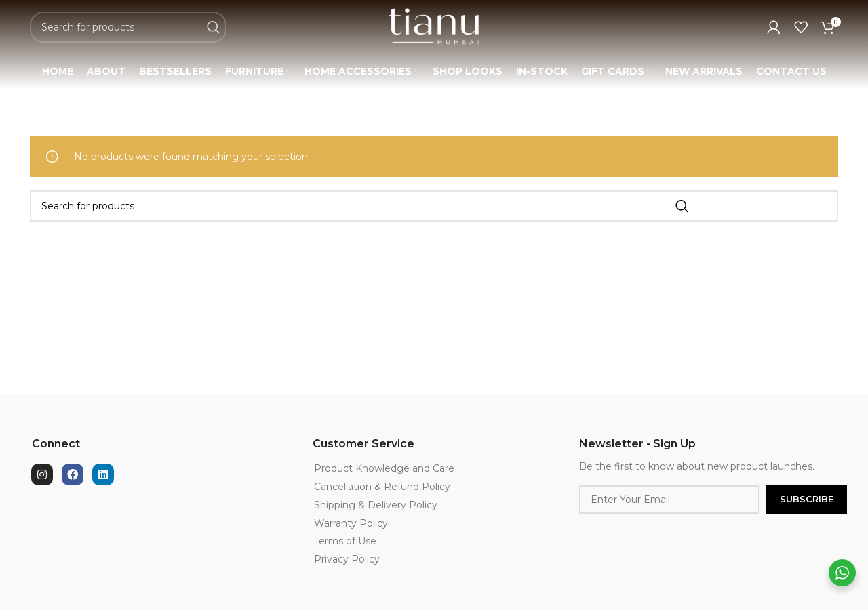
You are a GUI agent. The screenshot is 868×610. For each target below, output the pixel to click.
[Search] (128, 36)
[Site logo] (434, 35)
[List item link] (418, 486)
